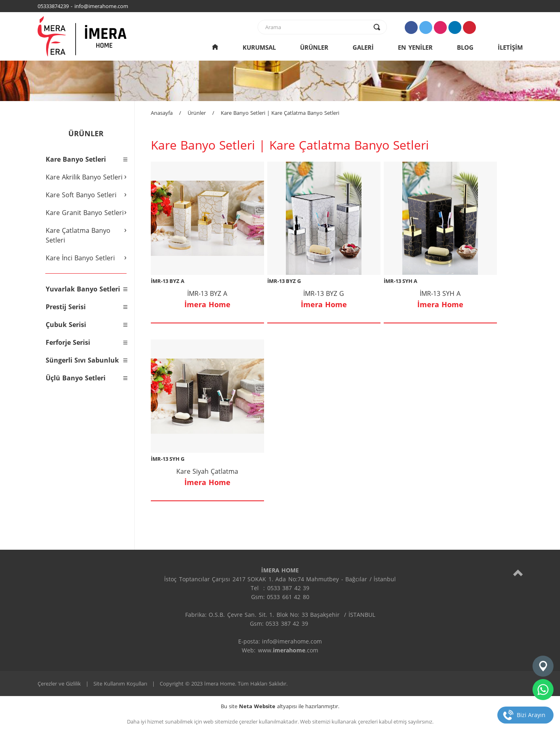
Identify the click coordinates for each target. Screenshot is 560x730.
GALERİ (363, 47)
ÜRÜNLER (314, 47)
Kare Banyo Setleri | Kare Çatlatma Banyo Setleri (280, 113)
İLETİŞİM (510, 47)
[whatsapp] (543, 690)
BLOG (465, 47)
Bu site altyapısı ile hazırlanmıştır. (280, 706)
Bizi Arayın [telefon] (531, 715)
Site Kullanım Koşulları (120, 684)
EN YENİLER (415, 47)
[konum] (543, 666)
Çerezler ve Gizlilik (59, 684)
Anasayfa (162, 113)
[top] (518, 573)
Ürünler (197, 113)
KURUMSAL (259, 47)
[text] (317, 27)
